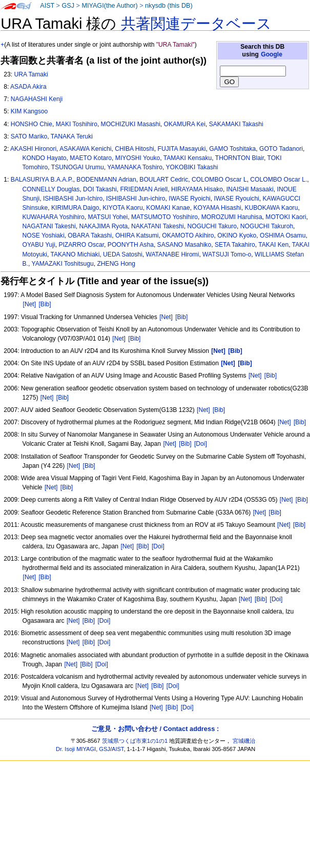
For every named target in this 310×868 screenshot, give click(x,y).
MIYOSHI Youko (138, 158)
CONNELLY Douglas (51, 189)
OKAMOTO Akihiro (188, 235)
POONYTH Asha (131, 245)
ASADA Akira (28, 87)
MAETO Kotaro (91, 158)
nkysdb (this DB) (169, 6)
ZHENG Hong (116, 264)
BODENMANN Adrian (106, 180)
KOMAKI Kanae (168, 208)
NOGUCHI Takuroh (267, 226)
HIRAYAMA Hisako (197, 189)
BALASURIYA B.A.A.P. (42, 180)
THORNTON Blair (240, 158)
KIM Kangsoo (29, 111)
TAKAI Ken (273, 245)
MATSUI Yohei (108, 217)
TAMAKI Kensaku (188, 158)
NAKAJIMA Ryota (103, 226)
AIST (47, 6)
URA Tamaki (31, 74)
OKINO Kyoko (237, 235)
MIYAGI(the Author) (109, 6)
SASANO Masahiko (184, 245)
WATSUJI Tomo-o (227, 254)
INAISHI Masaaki (250, 189)
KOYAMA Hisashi (217, 208)
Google (272, 54)
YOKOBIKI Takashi (192, 167)
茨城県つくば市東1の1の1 (135, 741)
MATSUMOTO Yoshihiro (164, 217)
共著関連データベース (196, 24)
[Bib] (45, 304)
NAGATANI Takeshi (49, 226)
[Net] (30, 304)
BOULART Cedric (164, 180)
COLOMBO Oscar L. (278, 180)
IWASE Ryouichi (237, 199)
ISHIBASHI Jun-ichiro (136, 199)
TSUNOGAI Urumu (78, 167)
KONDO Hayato (45, 158)
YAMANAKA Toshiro (135, 167)
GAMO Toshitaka (232, 149)
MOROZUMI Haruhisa (232, 217)
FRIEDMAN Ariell (144, 189)
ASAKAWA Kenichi (85, 149)
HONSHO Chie (32, 124)
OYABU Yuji (39, 245)
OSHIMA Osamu (283, 235)
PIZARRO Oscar (81, 245)
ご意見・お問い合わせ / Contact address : (155, 729)
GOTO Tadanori (281, 149)
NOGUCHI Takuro (212, 226)
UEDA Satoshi (123, 254)
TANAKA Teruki (72, 136)
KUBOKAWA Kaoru (271, 208)
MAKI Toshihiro (77, 124)
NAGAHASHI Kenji (37, 99)
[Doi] (201, 444)
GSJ (68, 6)
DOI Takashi (100, 189)
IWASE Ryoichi (190, 199)
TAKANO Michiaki (75, 254)
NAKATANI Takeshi (158, 226)
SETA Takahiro (235, 245)
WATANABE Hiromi (172, 254)
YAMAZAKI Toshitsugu (63, 264)
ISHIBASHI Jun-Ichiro (73, 199)
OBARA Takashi (90, 235)
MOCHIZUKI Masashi (131, 124)
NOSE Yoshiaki (44, 235)
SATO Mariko (29, 136)
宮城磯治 (244, 741)
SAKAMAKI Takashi (236, 124)
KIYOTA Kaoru (122, 208)
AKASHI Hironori (33, 149)
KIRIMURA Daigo (75, 208)
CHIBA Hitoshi (135, 149)
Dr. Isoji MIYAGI (76, 749)
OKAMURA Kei (185, 124)
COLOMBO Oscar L (219, 180)
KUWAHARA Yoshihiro (54, 217)
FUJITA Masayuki (182, 149)
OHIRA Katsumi (137, 235)
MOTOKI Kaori (286, 217)
